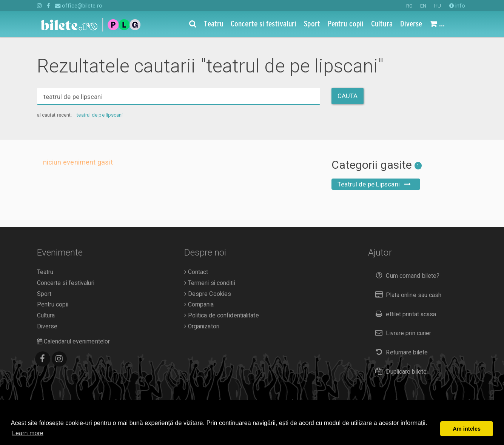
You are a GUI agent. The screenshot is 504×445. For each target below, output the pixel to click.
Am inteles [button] (467, 429)
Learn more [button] (28, 433)
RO (409, 6)
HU (438, 6)
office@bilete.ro (79, 6)
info (457, 6)
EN (423, 6)
